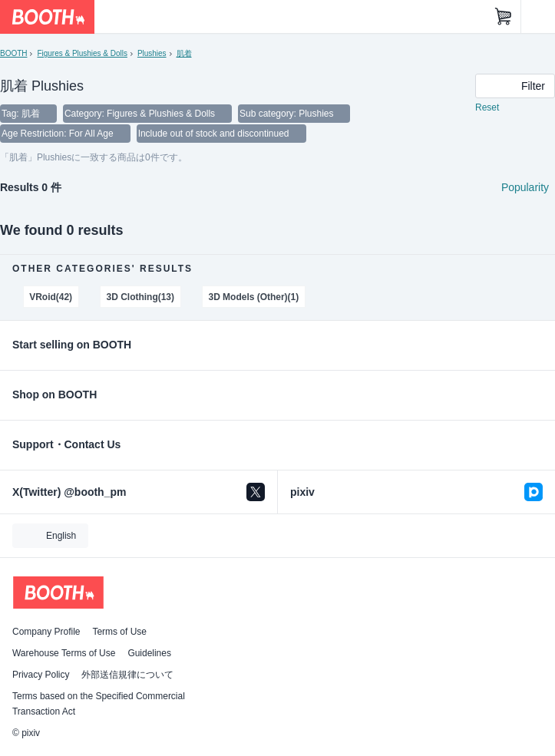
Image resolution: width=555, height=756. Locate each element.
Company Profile (46, 632)
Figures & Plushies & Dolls (82, 53)
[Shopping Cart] (504, 17)
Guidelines (149, 653)
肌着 (184, 53)
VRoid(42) (51, 297)
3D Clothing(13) (140, 297)
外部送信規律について (127, 675)
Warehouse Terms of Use (64, 653)
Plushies (152, 53)
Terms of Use (119, 632)
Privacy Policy (41, 675)
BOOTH (13, 53)
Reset (487, 107)
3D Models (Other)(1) (253, 297)
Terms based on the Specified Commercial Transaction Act (99, 704)
